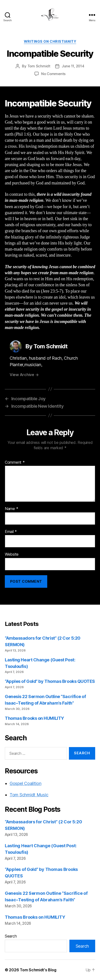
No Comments (53, 74)
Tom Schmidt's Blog (38, 970)
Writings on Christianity (50, 41)
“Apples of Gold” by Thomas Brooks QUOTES (50, 681)
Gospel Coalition (26, 783)
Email (11, 532)
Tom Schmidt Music (29, 795)
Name (11, 509)
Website (12, 554)
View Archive (24, 375)
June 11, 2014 (73, 66)
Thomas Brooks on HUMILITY (34, 718)
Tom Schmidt (39, 66)
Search (11, 936)
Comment (15, 462)
